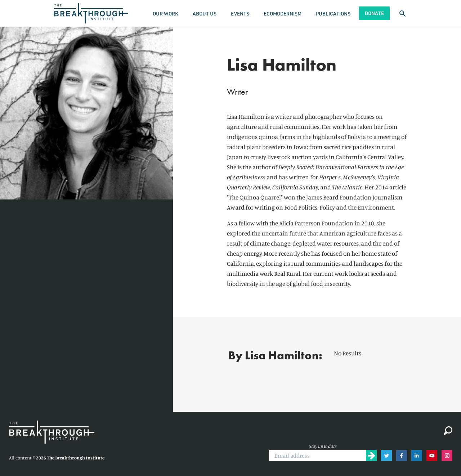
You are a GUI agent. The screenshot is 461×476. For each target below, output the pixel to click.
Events (240, 14)
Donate (374, 13)
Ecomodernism (283, 14)
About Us (205, 14)
